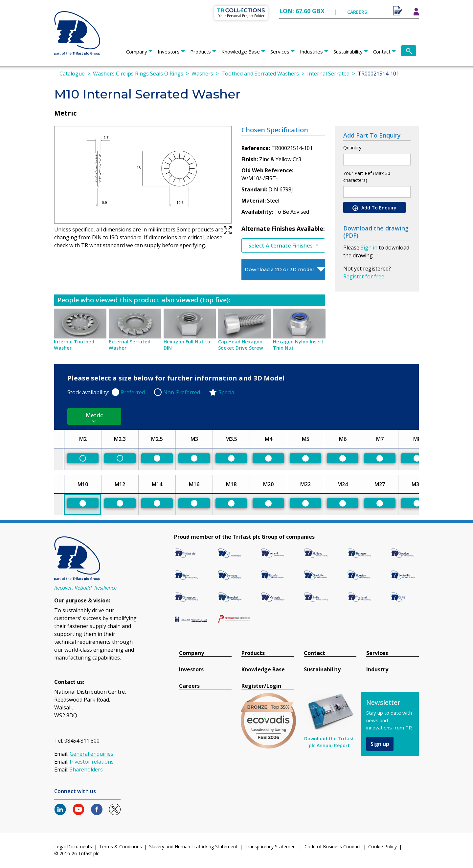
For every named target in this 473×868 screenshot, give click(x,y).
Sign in (369, 248)
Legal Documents (73, 846)
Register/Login (261, 686)
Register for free (364, 276)
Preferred (133, 392)
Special (227, 392)
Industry (377, 670)
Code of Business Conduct (333, 846)
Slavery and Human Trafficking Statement (193, 846)
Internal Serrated (328, 74)
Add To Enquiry (374, 208)
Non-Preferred (182, 392)
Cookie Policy (383, 846)
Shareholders (86, 770)
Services (280, 52)
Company (137, 52)
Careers (189, 686)
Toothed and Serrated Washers (260, 74)
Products (201, 52)
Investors (169, 52)
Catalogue (72, 74)
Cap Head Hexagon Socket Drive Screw (241, 345)
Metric (94, 415)
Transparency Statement (271, 846)
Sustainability (348, 52)
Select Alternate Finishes (281, 246)
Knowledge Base (241, 52)
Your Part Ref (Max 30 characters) (367, 177)
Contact (382, 52)
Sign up (380, 744)
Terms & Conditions (121, 846)
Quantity (352, 148)
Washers (202, 74)
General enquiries (91, 754)
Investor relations (92, 762)
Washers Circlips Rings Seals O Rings (138, 74)
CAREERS (357, 12)
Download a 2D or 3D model (279, 270)
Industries (311, 52)
